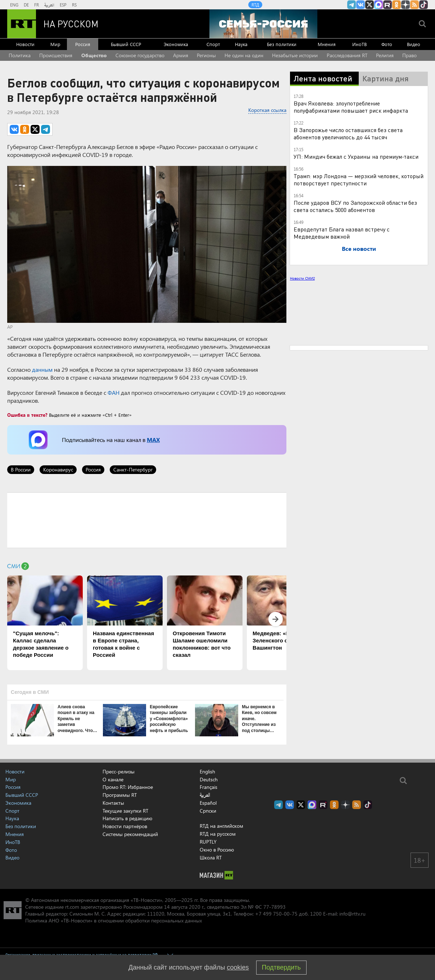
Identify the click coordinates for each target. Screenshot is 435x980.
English (207, 772)
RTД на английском (221, 826)
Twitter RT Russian (370, 5)
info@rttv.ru (352, 914)
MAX (153, 440)
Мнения (327, 44)
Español (208, 803)
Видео (414, 44)
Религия (385, 55)
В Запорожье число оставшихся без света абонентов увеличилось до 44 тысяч (348, 133)
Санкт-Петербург (133, 469)
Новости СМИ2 (302, 278)
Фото (387, 44)
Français (209, 787)
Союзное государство (140, 55)
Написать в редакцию (127, 818)
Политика (20, 55)
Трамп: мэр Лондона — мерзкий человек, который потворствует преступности (359, 179)
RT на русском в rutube (388, 5)
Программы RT (120, 795)
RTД (255, 5)
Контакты (113, 803)
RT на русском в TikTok (423, 5)
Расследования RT (347, 55)
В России (21, 469)
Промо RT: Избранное (128, 787)
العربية (49, 5)
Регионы (206, 55)
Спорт (213, 44)
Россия (83, 44)
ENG (14, 5)
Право (409, 55)
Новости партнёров (125, 826)
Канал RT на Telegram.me (352, 5)
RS (74, 5)
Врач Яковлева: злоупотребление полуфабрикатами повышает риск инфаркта (351, 107)
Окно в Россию (217, 850)
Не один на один (244, 55)
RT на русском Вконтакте (361, 5)
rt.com (72, 907)
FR (37, 5)
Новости (25, 44)
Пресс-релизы (119, 771)
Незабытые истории (295, 55)
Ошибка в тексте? (27, 415)
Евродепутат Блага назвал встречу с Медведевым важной (342, 233)
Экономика (176, 44)
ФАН (114, 392)
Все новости (359, 249)
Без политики (282, 44)
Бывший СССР (126, 44)
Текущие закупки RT (125, 811)
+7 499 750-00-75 (276, 914)
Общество (94, 55)
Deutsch (209, 780)
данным (42, 369)
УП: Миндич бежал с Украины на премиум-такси (356, 156)
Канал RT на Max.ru (379, 5)
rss (414, 5)
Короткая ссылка (267, 110)
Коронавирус (58, 469)
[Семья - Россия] (263, 24)
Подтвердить (281, 967)
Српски (208, 811)
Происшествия (56, 55)
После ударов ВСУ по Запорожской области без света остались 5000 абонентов (355, 206)
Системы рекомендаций (130, 834)
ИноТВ (359, 44)
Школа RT (211, 857)
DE (26, 5)
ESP (63, 5)
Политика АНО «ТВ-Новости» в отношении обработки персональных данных (114, 920)
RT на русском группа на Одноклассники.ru (397, 5)
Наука (241, 44)
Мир (55, 44)
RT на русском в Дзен (405, 5)
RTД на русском (218, 834)
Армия (181, 55)
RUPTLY (208, 842)
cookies (238, 967)
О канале (113, 779)
